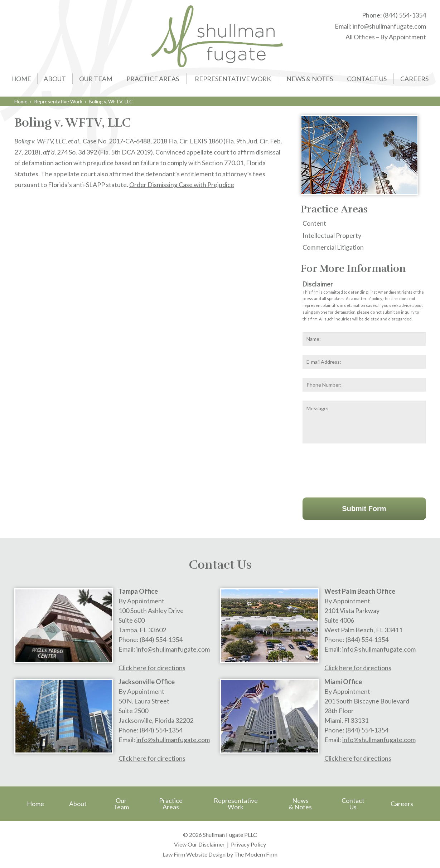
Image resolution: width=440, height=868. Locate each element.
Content (314, 223)
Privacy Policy (248, 844)
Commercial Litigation (333, 247)
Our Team (96, 79)
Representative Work (233, 79)
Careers (414, 79)
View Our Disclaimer (199, 844)
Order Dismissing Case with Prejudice (182, 185)
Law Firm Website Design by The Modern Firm (220, 854)
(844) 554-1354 (405, 15)
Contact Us (367, 79)
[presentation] (357, 469)
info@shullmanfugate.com (389, 26)
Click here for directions (152, 668)
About (55, 79)
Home (21, 79)
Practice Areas (153, 79)
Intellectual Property (332, 235)
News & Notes (310, 79)
